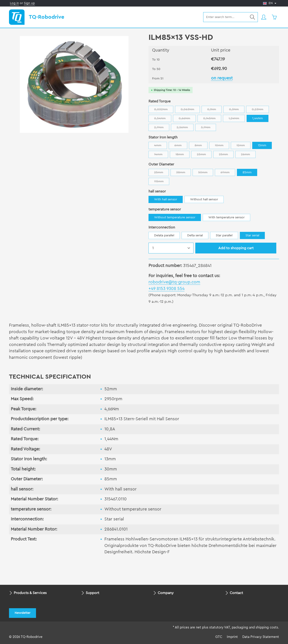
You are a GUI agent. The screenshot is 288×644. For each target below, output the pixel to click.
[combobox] (225, 17)
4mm (161, 146)
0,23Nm (260, 110)
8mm (201, 146)
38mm (183, 173)
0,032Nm (164, 110)
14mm (161, 155)
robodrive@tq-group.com (174, 282)
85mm (247, 172)
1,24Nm (237, 119)
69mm (228, 173)
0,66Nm (187, 119)
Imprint (232, 637)
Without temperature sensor (175, 217)
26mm (248, 155)
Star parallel (224, 235)
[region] (74, 84)
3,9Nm (208, 128)
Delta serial (195, 235)
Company (166, 593)
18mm (182, 155)
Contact (236, 593)
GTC (219, 637)
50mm (206, 173)
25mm (226, 155)
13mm (262, 145)
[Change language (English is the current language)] (270, 3)
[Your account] (264, 17)
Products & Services (30, 593)
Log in (14, 3)
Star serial (252, 235)
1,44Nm (258, 118)
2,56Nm (185, 128)
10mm (222, 146)
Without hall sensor (204, 199)
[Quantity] (171, 248)
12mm (243, 146)
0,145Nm (212, 119)
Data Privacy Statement (261, 637)
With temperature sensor (226, 217)
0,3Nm (237, 110)
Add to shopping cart (236, 248)
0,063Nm (190, 110)
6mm (181, 146)
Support (92, 593)
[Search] (253, 17)
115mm (162, 182)
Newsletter (22, 613)
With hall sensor (166, 199)
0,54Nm (163, 119)
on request (222, 78)
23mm (204, 155)
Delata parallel (164, 235)
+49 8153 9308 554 (166, 289)
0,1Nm (214, 110)
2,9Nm (162, 128)
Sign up (29, 3)
